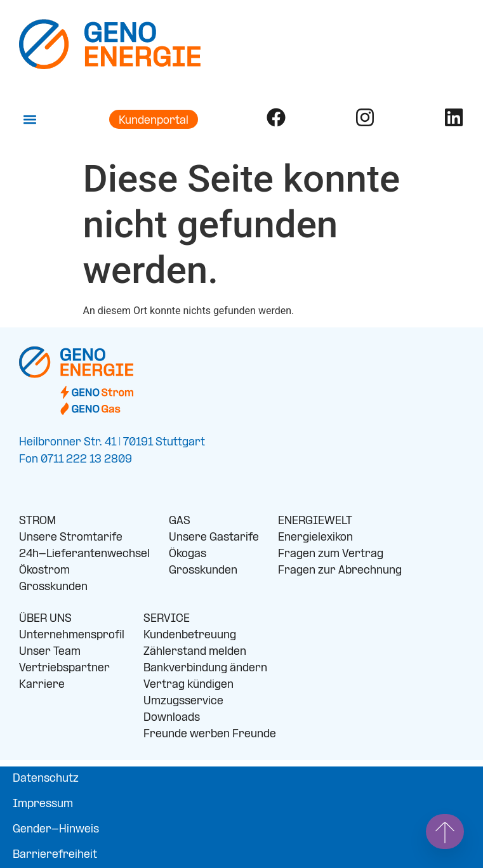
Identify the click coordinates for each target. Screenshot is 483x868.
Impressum (43, 804)
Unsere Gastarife (214, 538)
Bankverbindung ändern (205, 668)
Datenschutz (46, 779)
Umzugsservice (183, 701)
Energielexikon (315, 538)
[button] (30, 120)
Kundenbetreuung (190, 635)
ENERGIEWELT (315, 521)
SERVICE (167, 619)
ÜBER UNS (45, 619)
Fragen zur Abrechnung (340, 571)
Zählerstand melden (195, 652)
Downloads (172, 718)
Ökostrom (44, 571)
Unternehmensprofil (72, 635)
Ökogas (188, 554)
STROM (37, 521)
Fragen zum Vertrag (331, 554)
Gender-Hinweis (56, 830)
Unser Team (50, 652)
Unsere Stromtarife (71, 538)
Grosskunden (53, 587)
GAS (180, 521)
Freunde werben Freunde (210, 734)
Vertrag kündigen (189, 685)
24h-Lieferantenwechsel (84, 554)
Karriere (42, 685)
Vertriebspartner (64, 668)
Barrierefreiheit (55, 855)
